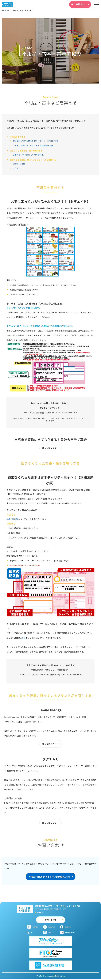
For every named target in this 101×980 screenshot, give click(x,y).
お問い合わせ (51, 920)
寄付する (80, 4)
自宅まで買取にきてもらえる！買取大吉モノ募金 (34, 145)
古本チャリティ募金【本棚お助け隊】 (29, 155)
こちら (23, 638)
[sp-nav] (97, 4)
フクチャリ (17, 168)
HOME (6, 10)
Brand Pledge (19, 164)
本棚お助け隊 (12, 519)
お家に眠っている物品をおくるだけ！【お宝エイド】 (36, 141)
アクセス (40, 913)
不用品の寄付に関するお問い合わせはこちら (49, 877)
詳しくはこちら (49, 448)
